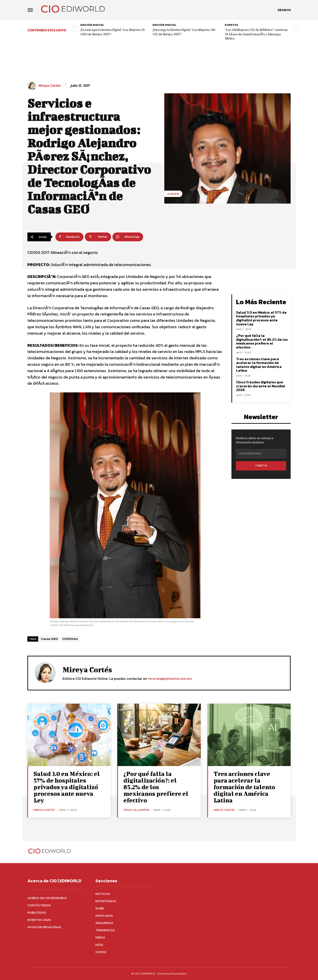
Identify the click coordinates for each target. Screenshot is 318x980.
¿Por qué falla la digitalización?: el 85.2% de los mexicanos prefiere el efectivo (262, 341)
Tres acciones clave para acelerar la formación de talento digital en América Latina (259, 365)
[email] (261, 454)
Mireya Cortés (49, 85)
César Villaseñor (136, 810)
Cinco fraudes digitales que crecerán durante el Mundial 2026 (261, 386)
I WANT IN (261, 466)
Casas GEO (49, 639)
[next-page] (296, 29)
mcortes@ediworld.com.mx (170, 678)
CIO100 (173, 194)
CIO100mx (70, 639)
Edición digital (92, 25)
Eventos (232, 25)
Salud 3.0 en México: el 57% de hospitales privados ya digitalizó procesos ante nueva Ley (261, 318)
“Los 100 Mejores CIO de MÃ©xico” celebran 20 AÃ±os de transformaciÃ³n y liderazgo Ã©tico (256, 34)
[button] (284, 10)
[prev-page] (75, 29)
